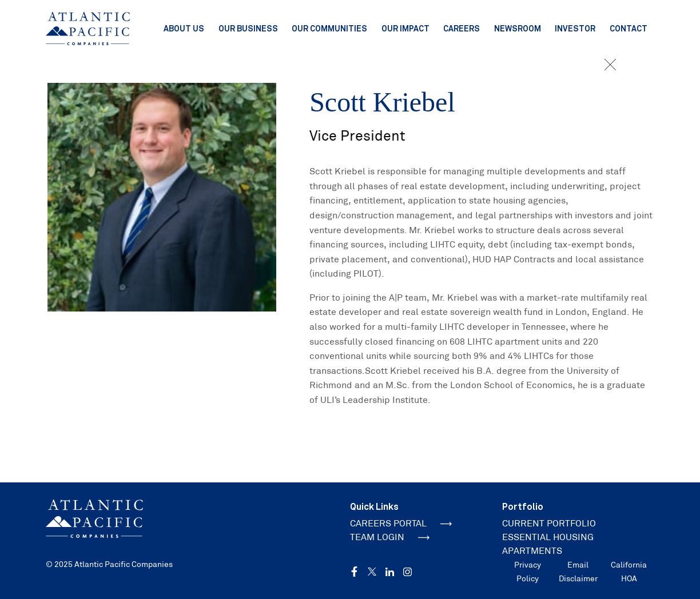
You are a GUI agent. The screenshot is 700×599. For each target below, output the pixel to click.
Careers (462, 28)
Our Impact (405, 28)
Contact (629, 28)
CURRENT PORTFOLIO (549, 523)
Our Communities (329, 28)
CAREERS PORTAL (401, 523)
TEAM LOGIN (390, 537)
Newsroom (518, 28)
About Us (184, 28)
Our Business (248, 28)
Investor (575, 28)
